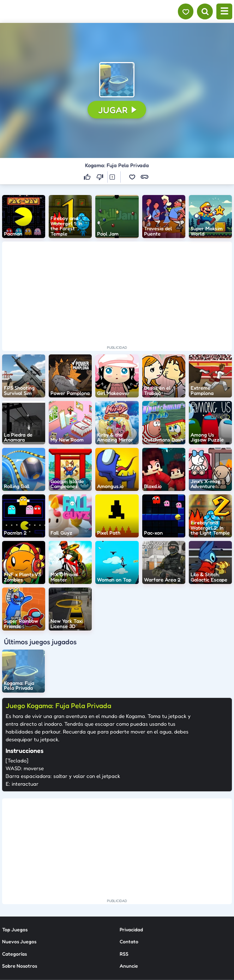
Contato (129, 878)
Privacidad (131, 866)
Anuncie (129, 902)
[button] (117, 80)
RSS (124, 890)
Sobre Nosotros (20, 902)
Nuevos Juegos (19, 878)
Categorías (14, 890)
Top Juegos (15, 866)
